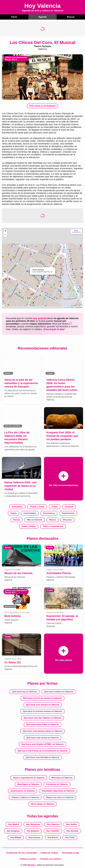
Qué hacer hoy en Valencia (25, 691)
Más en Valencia (35, 520)
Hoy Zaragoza (13, 831)
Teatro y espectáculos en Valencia (29, 778)
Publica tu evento (28, 859)
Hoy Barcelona (33, 824)
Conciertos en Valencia (57, 784)
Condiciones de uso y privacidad (21, 853)
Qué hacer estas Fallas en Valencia (42, 724)
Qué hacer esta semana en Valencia (42, 705)
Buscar (71, 17)
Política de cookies (49, 853)
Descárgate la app (71, 853)
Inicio (14, 17)
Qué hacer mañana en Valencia (59, 691)
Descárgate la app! (54, 329)
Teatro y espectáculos (53, 526)
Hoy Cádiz (70, 837)
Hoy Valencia (53, 824)
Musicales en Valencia (62, 778)
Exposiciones (68, 513)
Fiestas (17, 520)
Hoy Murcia (53, 837)
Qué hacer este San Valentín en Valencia (43, 718)
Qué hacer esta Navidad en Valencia (42, 757)
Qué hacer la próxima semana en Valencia (42, 711)
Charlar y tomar (37, 507)
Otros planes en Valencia (42, 804)
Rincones (67, 520)
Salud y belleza (29, 526)
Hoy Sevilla (71, 824)
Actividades (17, 507)
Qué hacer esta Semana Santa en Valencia (42, 731)
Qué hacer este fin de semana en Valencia (42, 698)
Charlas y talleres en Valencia (25, 797)
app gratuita (40, 318)
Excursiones (49, 513)
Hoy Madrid (14, 824)
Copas (14, 513)
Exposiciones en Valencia (23, 791)
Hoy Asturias (34, 837)
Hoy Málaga (16, 837)
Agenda (42, 17)
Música (52, 520)
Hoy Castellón (53, 831)
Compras (69, 507)
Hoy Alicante (72, 831)
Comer (55, 507)
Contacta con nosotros (51, 859)
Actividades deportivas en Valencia (58, 791)
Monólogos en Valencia (28, 784)
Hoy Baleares (33, 831)
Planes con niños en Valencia (60, 797)
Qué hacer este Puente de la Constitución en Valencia (42, 751)
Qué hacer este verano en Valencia (42, 738)
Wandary (32, 865)
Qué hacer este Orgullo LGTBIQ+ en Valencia (43, 744)
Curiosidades (30, 513)
